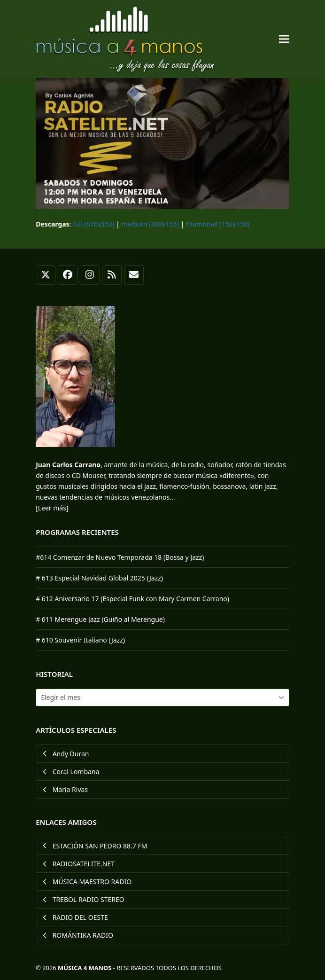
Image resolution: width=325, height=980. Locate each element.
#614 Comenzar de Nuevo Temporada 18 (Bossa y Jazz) (120, 557)
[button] (284, 39)
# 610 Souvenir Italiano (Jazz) (80, 640)
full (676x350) (93, 224)
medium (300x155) (150, 224)
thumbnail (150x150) (218, 224)
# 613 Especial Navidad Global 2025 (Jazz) (99, 578)
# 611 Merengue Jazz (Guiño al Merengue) (100, 619)
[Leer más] (52, 508)
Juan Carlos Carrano (68, 465)
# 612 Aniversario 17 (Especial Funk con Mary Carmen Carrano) (132, 599)
